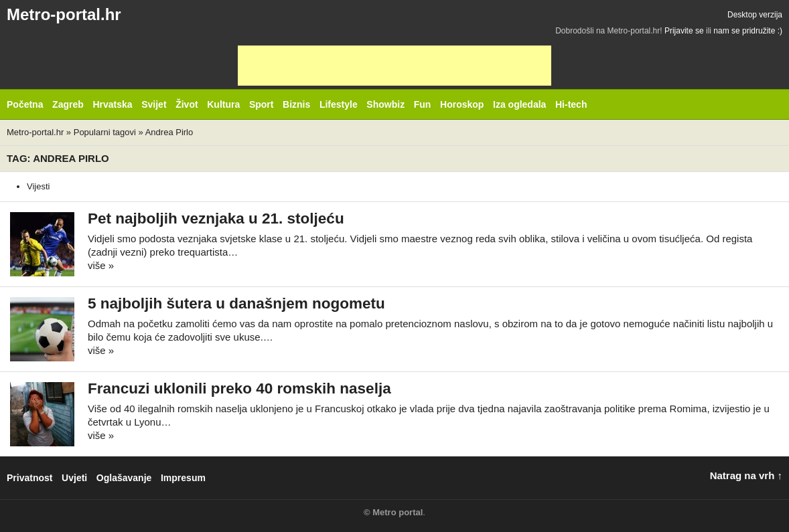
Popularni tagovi (105, 132)
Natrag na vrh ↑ (746, 475)
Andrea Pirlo (169, 132)
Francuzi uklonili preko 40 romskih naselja (239, 388)
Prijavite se (684, 31)
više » (101, 265)
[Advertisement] (394, 66)
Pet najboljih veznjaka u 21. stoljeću (216, 218)
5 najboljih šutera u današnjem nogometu (236, 303)
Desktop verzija (755, 15)
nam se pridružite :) (748, 31)
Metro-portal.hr (64, 14)
